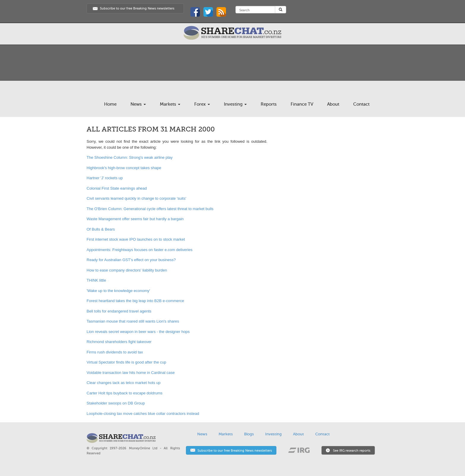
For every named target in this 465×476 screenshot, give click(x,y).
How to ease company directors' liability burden (127, 270)
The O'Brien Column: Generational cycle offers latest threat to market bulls (150, 209)
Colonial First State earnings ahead (117, 188)
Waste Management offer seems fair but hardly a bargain (135, 219)
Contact (361, 104)
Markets (170, 104)
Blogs (249, 434)
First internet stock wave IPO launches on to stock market (136, 239)
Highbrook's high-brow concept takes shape (124, 168)
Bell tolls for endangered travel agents (119, 311)
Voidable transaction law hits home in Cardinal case (131, 373)
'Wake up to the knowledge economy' (118, 291)
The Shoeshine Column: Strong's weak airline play (130, 157)
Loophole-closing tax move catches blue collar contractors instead (143, 414)
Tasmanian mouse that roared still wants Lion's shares (133, 321)
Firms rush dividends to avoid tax (115, 352)
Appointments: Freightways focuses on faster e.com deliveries (140, 250)
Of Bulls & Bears (101, 229)
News (138, 104)
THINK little (96, 280)
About (333, 104)
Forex (202, 104)
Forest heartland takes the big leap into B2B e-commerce (135, 301)
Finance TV (302, 104)
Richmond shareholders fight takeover (119, 342)
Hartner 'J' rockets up (105, 178)
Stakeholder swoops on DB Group (116, 403)
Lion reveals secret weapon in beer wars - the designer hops (138, 332)
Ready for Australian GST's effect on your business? (131, 260)
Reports (269, 104)
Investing (235, 104)
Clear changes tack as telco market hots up (124, 383)
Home (110, 104)
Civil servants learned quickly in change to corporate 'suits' (136, 198)
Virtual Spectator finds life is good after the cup (126, 362)
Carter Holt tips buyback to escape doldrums (125, 393)
